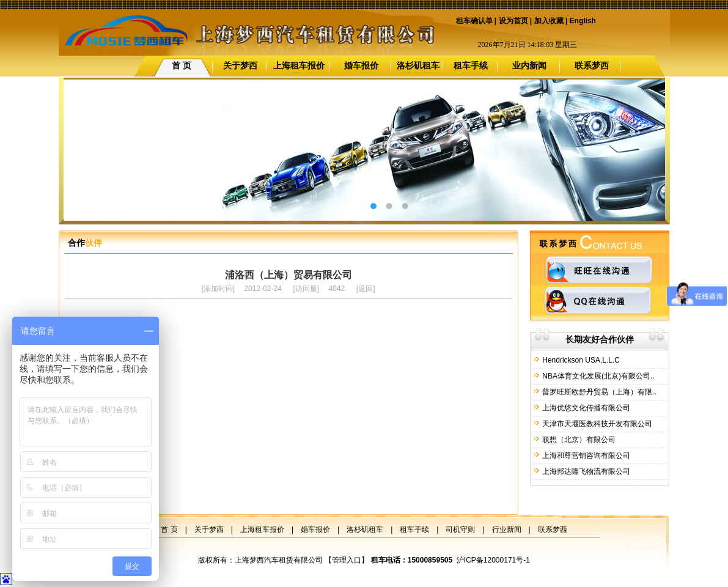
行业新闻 (507, 530)
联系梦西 (592, 65)
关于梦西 (240, 65)
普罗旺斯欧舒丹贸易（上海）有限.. (598, 392)
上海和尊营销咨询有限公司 (585, 456)
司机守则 (460, 530)
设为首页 (513, 21)
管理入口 (347, 560)
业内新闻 (529, 65)
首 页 (182, 65)
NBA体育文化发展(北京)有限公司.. (597, 376)
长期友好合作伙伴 (600, 339)
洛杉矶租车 (418, 65)
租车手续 (471, 65)
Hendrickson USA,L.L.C (580, 360)
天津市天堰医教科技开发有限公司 (596, 424)
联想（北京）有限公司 (578, 440)
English (583, 21)
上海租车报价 (299, 65)
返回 (366, 289)
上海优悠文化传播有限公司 (585, 408)
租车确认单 (474, 21)
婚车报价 (361, 65)
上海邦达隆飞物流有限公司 (585, 471)
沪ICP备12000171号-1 (493, 560)
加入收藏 (549, 21)
